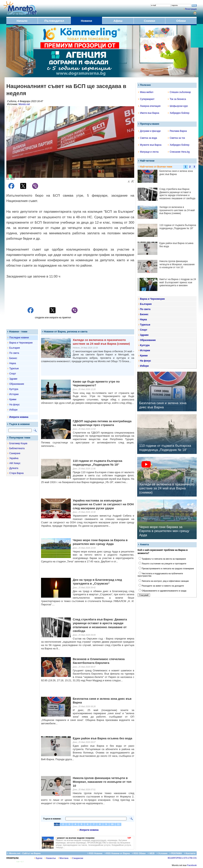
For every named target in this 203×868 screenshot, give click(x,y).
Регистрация (191, 9)
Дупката (14, 468)
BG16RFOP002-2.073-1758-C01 (182, 858)
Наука (13, 363)
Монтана (63, 858)
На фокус (14, 405)
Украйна (14, 458)
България (15, 348)
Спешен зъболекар (179, 92)
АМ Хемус (15, 463)
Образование (17, 384)
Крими (13, 399)
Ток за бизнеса (177, 99)
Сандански (77, 858)
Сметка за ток (176, 138)
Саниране (15, 453)
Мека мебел (146, 92)
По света (14, 353)
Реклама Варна (177, 131)
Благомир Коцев (18, 443)
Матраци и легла (148, 152)
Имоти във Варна (149, 113)
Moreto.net (24, 104)
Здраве (13, 379)
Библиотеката (17, 448)
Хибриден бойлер (179, 113)
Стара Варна (16, 473)
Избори (13, 410)
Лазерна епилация (149, 106)
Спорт (13, 374)
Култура (14, 389)
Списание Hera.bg (179, 152)
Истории (14, 394)
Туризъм (14, 368)
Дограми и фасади (149, 131)
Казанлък (50, 858)
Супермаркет (146, 99)
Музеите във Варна (150, 145)
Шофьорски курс (178, 106)
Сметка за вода (148, 138)
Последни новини (19, 338)
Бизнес (13, 358)
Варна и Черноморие (21, 343)
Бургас (38, 858)
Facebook (192, 865)
